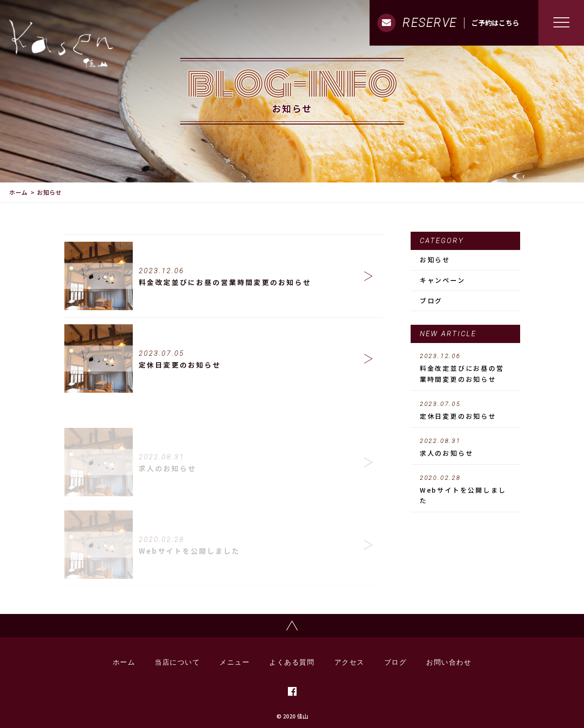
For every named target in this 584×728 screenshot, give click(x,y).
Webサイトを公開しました (465, 490)
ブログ (431, 301)
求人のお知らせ (465, 447)
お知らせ (435, 260)
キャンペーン (443, 280)
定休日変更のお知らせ (465, 411)
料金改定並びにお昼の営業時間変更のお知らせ (465, 368)
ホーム (18, 192)
